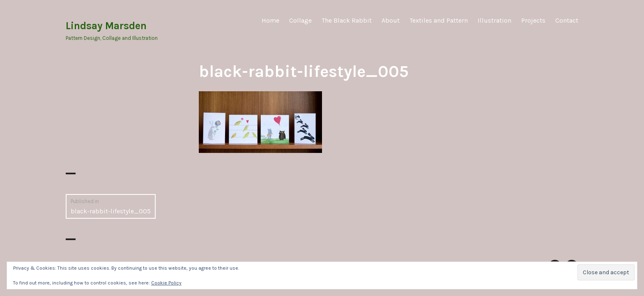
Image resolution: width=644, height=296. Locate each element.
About (391, 20)
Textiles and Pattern (439, 20)
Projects (533, 20)
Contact (567, 20)
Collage (300, 20)
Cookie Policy (166, 283)
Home (270, 20)
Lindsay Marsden (106, 26)
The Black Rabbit (347, 20)
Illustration (494, 20)
